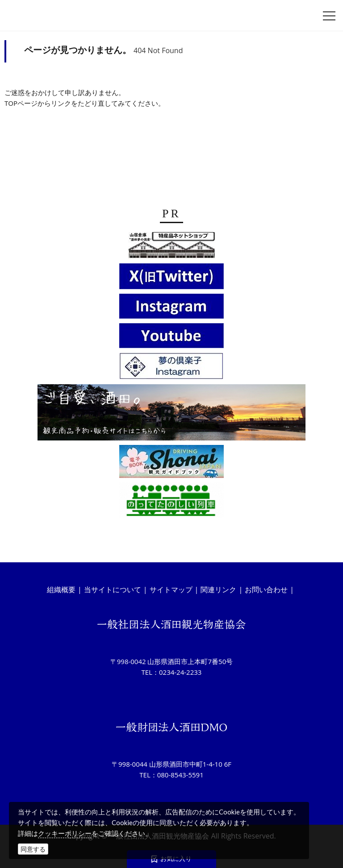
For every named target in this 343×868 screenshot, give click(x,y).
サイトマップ (171, 590)
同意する (33, 849)
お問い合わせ (266, 590)
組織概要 (61, 590)
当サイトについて (113, 590)
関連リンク (218, 590)
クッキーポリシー (65, 833)
